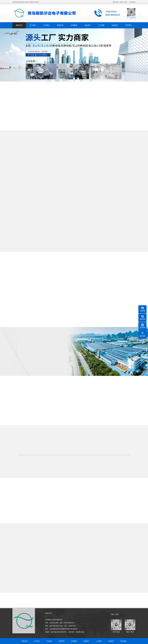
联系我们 (133, 2)
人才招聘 (101, 25)
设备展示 (88, 25)
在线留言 (115, 25)
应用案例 (74, 25)
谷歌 (125, 2)
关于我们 (33, 25)
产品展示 (47, 25)
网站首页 (19, 25)
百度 (121, 2)
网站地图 (116, 2)
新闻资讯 (60, 25)
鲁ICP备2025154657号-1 (59, 632)
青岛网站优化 (80, 632)
